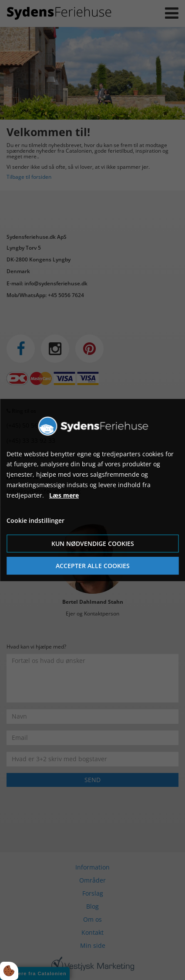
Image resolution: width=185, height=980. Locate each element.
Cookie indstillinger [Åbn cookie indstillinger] (35, 521)
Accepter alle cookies (93, 566)
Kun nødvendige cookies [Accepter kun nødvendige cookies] (93, 544)
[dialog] (92, 490)
